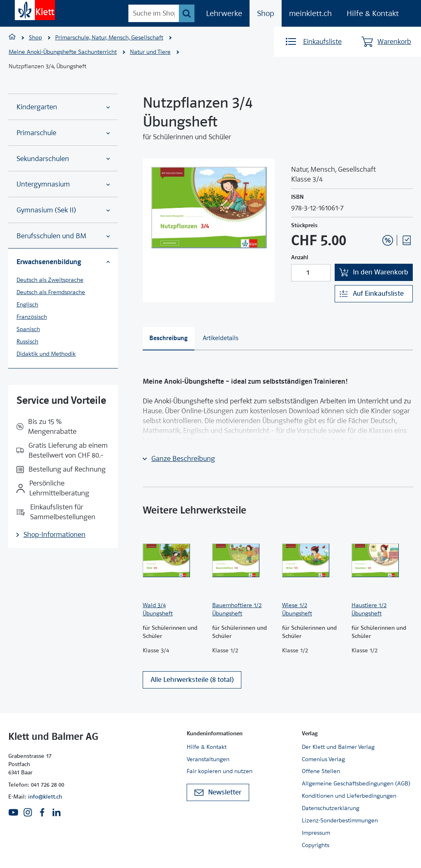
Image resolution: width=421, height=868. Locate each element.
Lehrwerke (224, 13)
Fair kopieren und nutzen (220, 771)
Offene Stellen (321, 771)
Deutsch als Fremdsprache (51, 292)
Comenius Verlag (323, 759)
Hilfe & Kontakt (373, 13)
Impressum (316, 833)
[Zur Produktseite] (173, 560)
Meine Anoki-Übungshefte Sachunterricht (63, 52)
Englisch (27, 304)
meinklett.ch (310, 13)
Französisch (32, 317)
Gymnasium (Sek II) (63, 210)
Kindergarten (63, 107)
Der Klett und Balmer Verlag (338, 747)
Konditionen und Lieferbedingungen (349, 796)
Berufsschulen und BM (63, 236)
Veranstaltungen (208, 759)
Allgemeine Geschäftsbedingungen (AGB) (356, 783)
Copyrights (316, 845)
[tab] (169, 339)
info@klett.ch (45, 797)
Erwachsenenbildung (63, 262)
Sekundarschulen (63, 159)
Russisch (27, 341)
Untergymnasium (63, 184)
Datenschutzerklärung (331, 808)
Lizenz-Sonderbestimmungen (340, 820)
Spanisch (28, 329)
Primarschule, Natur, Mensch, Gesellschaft (109, 37)
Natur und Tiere (150, 52)
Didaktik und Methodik (46, 354)
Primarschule (63, 133)
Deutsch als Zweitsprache (50, 280)
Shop (266, 13)
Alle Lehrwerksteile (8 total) (192, 680)
